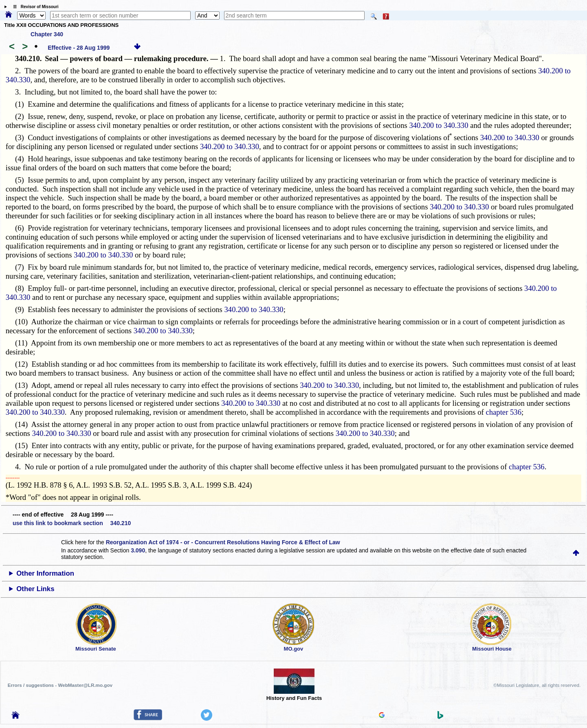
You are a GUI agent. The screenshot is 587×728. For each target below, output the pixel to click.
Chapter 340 (47, 34)
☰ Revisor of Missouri (34, 7)
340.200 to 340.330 (439, 125)
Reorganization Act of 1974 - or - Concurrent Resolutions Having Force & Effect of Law (223, 542)
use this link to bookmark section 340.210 (72, 523)
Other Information (45, 573)
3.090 (138, 550)
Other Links (35, 589)
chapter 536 (503, 412)
